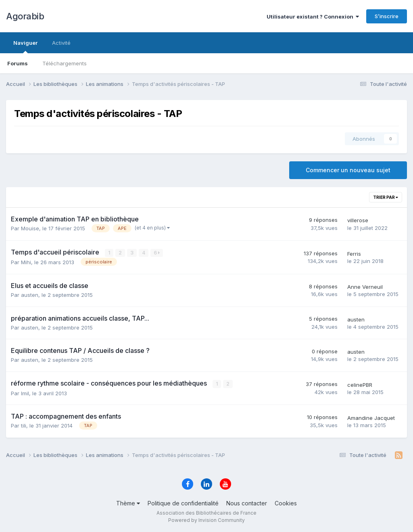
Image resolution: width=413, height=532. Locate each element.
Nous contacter (247, 503)
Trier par (386, 197)
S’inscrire (387, 16)
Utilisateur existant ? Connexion (313, 17)
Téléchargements (65, 63)
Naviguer (25, 46)
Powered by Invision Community (206, 520)
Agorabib (25, 16)
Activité (61, 43)
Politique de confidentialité (183, 503)
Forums (18, 63)
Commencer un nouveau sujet (348, 170)
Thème (128, 503)
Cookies (286, 503)
